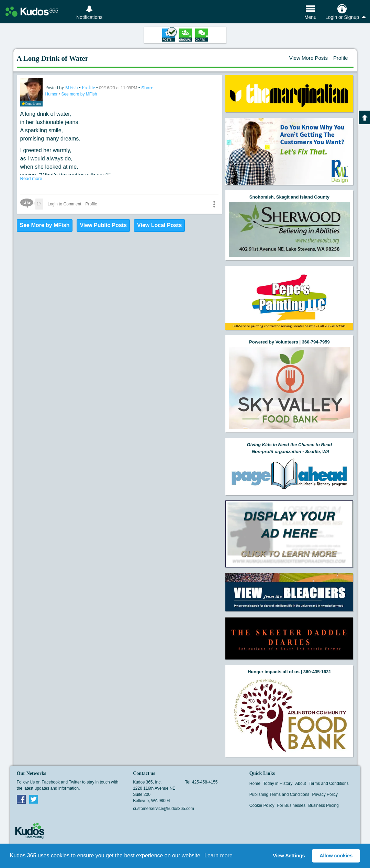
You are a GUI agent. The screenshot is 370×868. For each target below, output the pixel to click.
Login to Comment (65, 204)
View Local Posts (159, 225)
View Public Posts (103, 225)
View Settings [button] (289, 856)
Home (255, 784)
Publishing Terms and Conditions (279, 794)
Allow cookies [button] (336, 856)
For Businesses (291, 805)
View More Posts (309, 58)
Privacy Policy (325, 794)
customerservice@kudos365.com (164, 809)
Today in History (278, 784)
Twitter (34, 799)
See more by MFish (79, 94)
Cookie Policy (262, 805)
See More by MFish (45, 225)
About (300, 784)
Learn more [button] (218, 855)
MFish (72, 88)
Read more (31, 178)
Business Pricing (323, 805)
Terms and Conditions (329, 784)
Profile (341, 58)
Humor (52, 94)
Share (147, 88)
